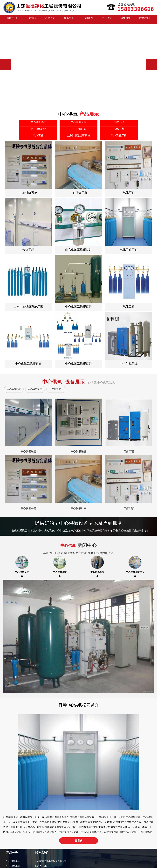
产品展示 (50, 19)
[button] (151, 65)
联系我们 (144, 19)
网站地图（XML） (100, 856)
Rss (111, 856)
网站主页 (13, 19)
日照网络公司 (138, 856)
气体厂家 (11, 849)
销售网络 (126, 19)
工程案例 (88, 19)
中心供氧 (107, 19)
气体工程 (56, 389)
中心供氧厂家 (13, 844)
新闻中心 (69, 19)
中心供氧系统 (14, 389)
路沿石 (127, 856)
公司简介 (31, 19)
